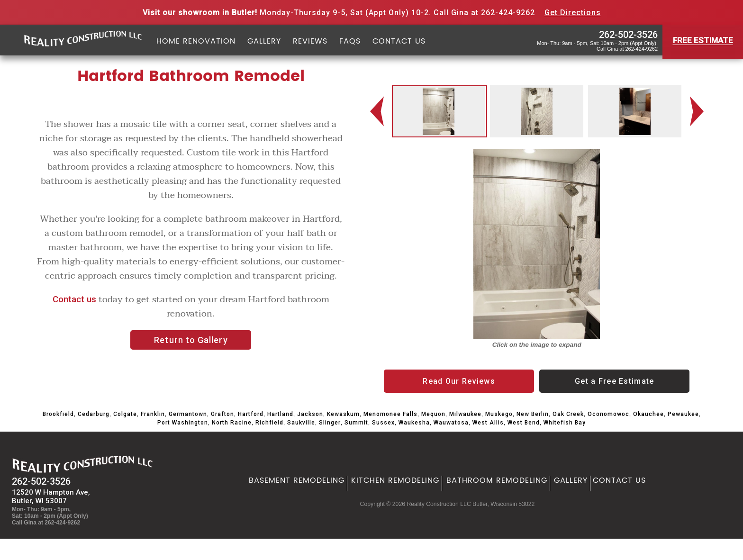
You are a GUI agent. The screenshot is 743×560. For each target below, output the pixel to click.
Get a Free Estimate (614, 381)
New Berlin (533, 414)
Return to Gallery (191, 340)
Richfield (269, 423)
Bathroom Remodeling (497, 480)
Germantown (188, 414)
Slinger (330, 423)
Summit (356, 423)
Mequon (433, 414)
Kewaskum (343, 414)
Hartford (251, 414)
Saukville (301, 423)
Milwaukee (465, 414)
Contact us (76, 299)
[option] (439, 111)
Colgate (125, 414)
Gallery (264, 42)
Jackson (310, 414)
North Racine (232, 423)
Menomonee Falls (390, 414)
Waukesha (414, 423)
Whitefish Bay (565, 423)
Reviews (310, 42)
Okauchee (648, 414)
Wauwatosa (451, 423)
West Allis (488, 423)
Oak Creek (568, 414)
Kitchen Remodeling (395, 480)
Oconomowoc (608, 414)
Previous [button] (378, 112)
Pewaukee (683, 414)
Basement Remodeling (297, 480)
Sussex (383, 423)
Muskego (499, 414)
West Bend (524, 423)
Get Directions (573, 13)
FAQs (350, 42)
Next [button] (699, 112)
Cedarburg (94, 414)
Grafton (222, 414)
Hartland (280, 414)
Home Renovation (196, 42)
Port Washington (183, 423)
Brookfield (58, 414)
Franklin (153, 414)
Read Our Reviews (459, 381)
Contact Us (399, 42)
